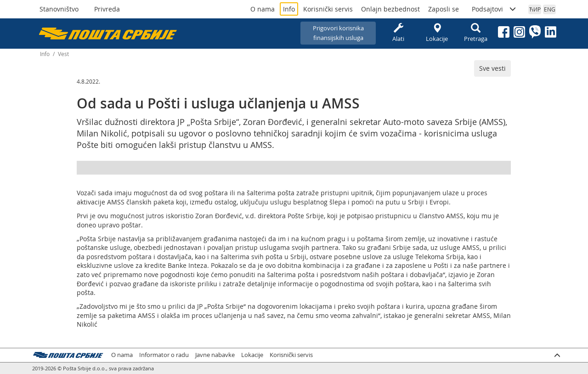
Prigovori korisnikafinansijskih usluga (338, 33)
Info (289, 9)
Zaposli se (444, 9)
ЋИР (535, 9)
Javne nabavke (215, 355)
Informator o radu (164, 355)
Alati (398, 33)
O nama (263, 9)
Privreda (107, 9)
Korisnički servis (328, 9)
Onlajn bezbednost (390, 9)
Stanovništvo (59, 9)
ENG (550, 9)
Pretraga (475, 33)
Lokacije (437, 33)
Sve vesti (492, 68)
